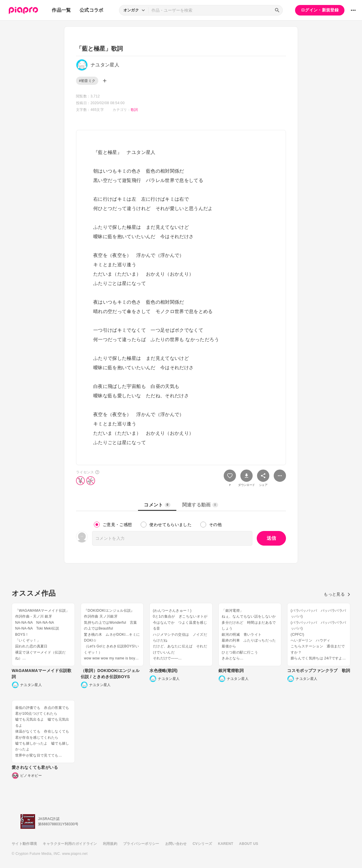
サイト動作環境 (24, 844)
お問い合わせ (176, 844)
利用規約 (110, 844)
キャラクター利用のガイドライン (70, 844)
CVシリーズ (202, 844)
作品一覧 (61, 10)
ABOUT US (249, 844)
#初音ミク (87, 81)
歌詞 (134, 110)
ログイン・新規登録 (320, 10)
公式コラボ (92, 10)
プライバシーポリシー (141, 844)
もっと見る (337, 594)
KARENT (226, 844)
